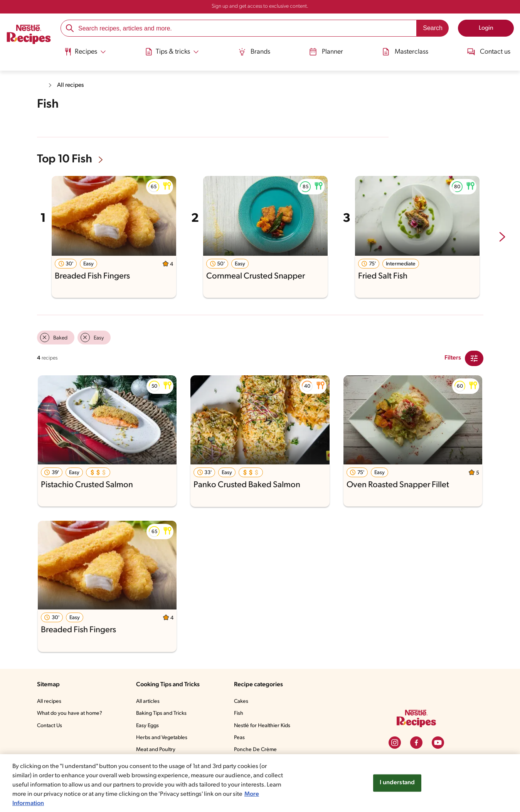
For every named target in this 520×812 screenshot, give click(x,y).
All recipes (71, 85)
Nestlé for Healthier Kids (264, 725)
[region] (260, 783)
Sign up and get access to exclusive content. (260, 7)
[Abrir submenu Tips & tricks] (172, 51)
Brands (254, 51)
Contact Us (50, 725)
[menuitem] (84, 54)
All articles (149, 701)
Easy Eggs (150, 725)
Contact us (490, 51)
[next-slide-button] (502, 237)
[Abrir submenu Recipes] (84, 51)
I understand (397, 783)
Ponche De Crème (257, 749)
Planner (326, 51)
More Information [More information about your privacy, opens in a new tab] (47, 803)
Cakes (243, 701)
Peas (241, 737)
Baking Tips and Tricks (164, 713)
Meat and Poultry (157, 749)
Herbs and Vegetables (163, 737)
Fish (240, 713)
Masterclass (406, 51)
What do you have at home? (71, 713)
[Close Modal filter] (474, 358)
